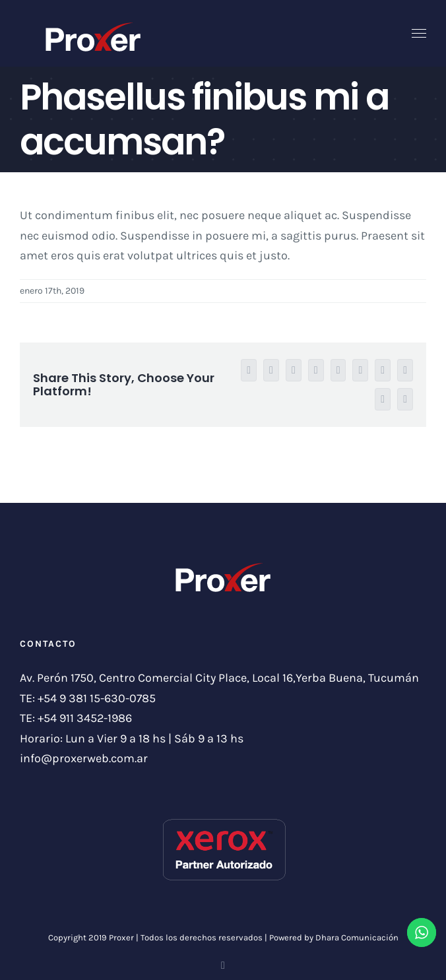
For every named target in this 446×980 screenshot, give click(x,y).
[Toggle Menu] (419, 34)
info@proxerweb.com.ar (84, 758)
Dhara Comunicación (357, 937)
